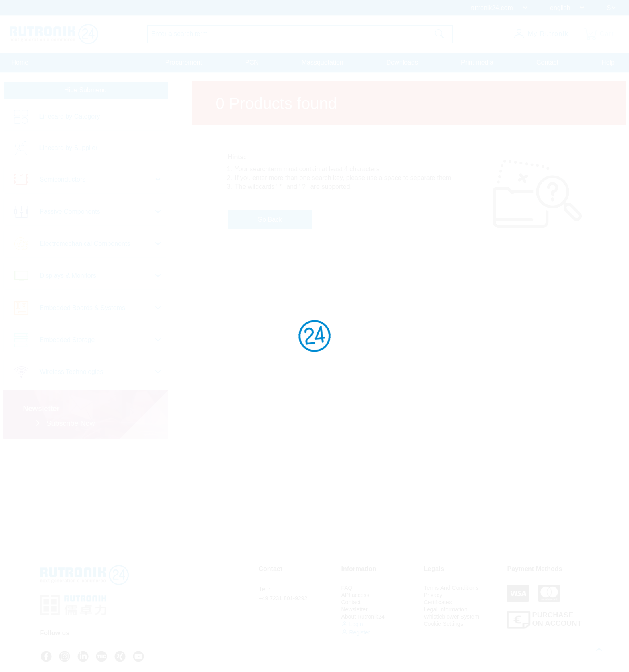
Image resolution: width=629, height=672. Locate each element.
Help (608, 62)
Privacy (433, 595)
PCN (252, 62)
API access (355, 595)
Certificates (438, 602)
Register (356, 632)
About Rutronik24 (363, 617)
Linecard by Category (70, 116)
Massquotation (323, 62)
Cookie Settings (444, 624)
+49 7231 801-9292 (283, 598)
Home (20, 62)
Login (352, 624)
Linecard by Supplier (69, 148)
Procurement (184, 62)
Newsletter (355, 609)
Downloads (402, 62)
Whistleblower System (452, 617)
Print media (477, 62)
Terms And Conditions (451, 588)
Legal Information (446, 609)
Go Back (270, 220)
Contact (547, 62)
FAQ (347, 588)
